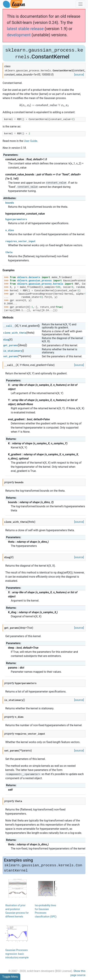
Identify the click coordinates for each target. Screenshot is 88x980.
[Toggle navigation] (80, 4)
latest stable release (25, 29)
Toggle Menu (10, 977)
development (19, 35)
